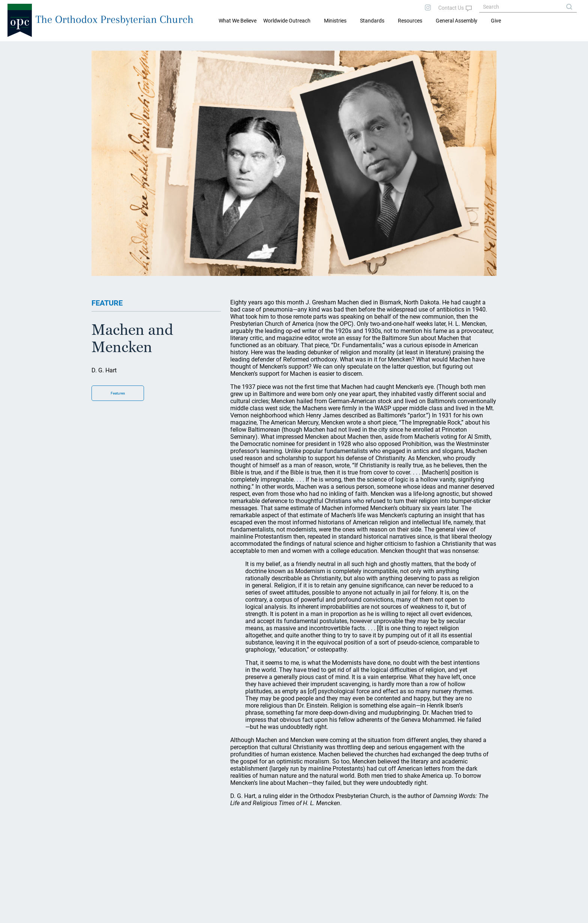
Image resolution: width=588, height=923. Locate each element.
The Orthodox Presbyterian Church (115, 19)
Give (496, 21)
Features (118, 393)
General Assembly (457, 21)
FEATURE (107, 303)
